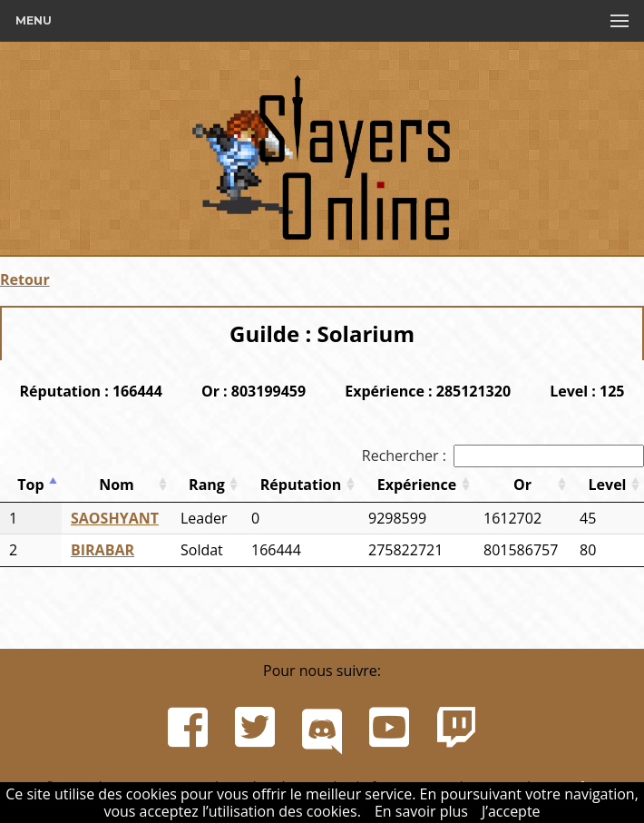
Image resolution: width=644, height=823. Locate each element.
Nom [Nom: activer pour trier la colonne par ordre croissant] (117, 485)
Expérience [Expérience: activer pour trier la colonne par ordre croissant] (417, 485)
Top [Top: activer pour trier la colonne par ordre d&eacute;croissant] (30, 485)
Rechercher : (503, 456)
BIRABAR (102, 550)
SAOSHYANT (115, 518)
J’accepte (511, 811)
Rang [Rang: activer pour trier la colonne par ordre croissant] (207, 485)
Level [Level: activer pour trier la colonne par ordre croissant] (608, 485)
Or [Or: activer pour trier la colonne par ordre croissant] (522, 485)
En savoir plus (421, 811)
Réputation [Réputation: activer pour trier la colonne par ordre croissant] (301, 485)
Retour (25, 279)
